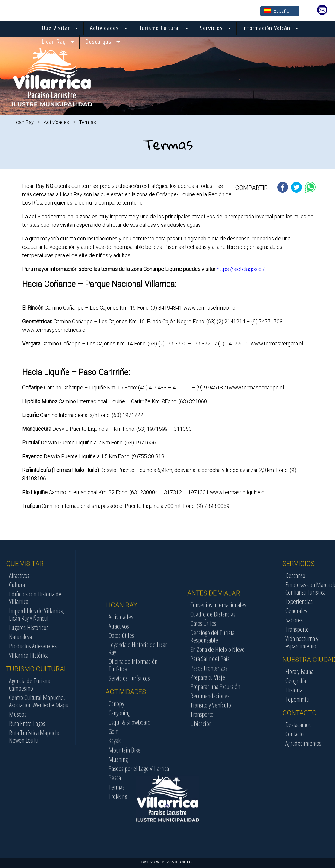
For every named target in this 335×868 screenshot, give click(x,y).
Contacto (317, 734)
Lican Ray (23, 122)
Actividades (56, 122)
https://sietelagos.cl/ (241, 269)
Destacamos (320, 724)
